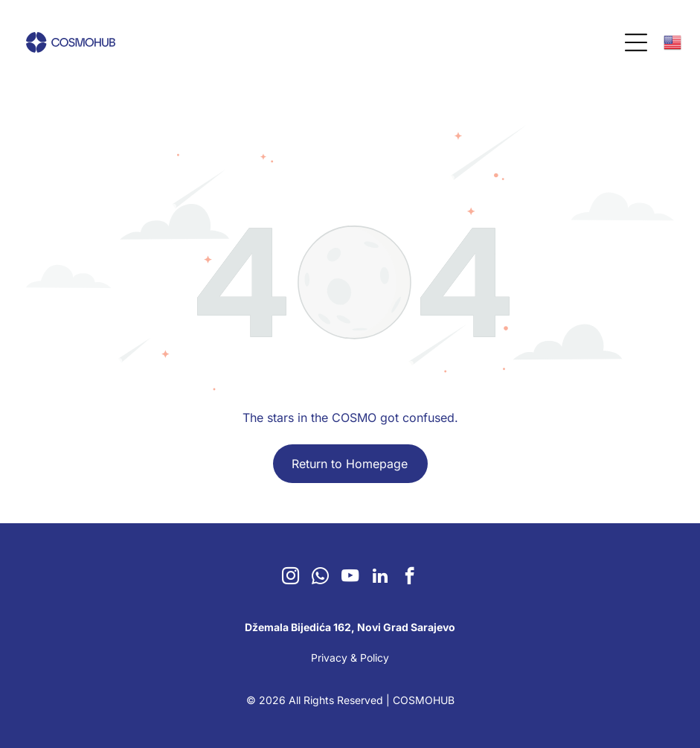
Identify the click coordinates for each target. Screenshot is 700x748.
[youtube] (350, 578)
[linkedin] (380, 578)
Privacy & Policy (350, 658)
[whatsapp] (320, 578)
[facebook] (410, 578)
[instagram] (290, 578)
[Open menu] (636, 42)
